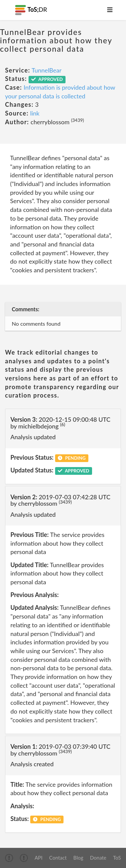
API (38, 858)
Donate (98, 858)
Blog (78, 858)
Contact (58, 858)
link (35, 113)
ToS (117, 858)
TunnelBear (47, 70)
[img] (9, 858)
